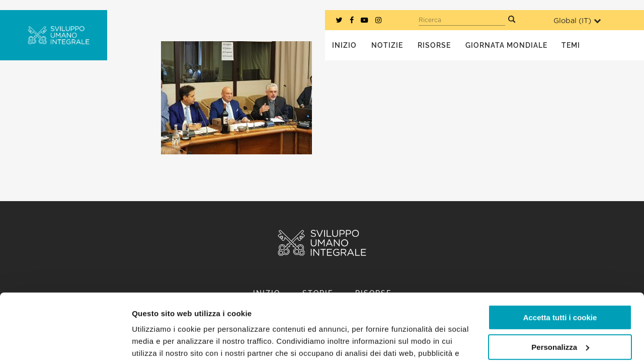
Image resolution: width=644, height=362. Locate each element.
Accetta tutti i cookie (560, 255)
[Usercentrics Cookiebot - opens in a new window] (65, 342)
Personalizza (560, 284)
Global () (577, 21)
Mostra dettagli (159, 342)
